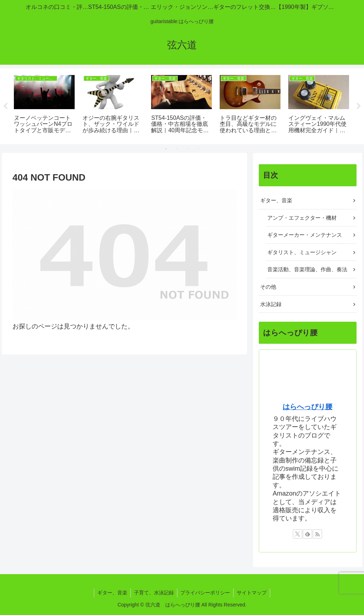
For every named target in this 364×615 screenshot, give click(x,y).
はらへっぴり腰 (307, 407)
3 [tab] (187, 149)
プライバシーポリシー (206, 593)
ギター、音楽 (111, 593)
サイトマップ (253, 593)
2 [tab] (177, 149)
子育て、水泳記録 (154, 593)
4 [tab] (198, 149)
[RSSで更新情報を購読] (317, 534)
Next (359, 106)
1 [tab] (166, 149)
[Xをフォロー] (298, 534)
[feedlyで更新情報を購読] (307, 534)
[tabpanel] (44, 105)
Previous (5, 106)
